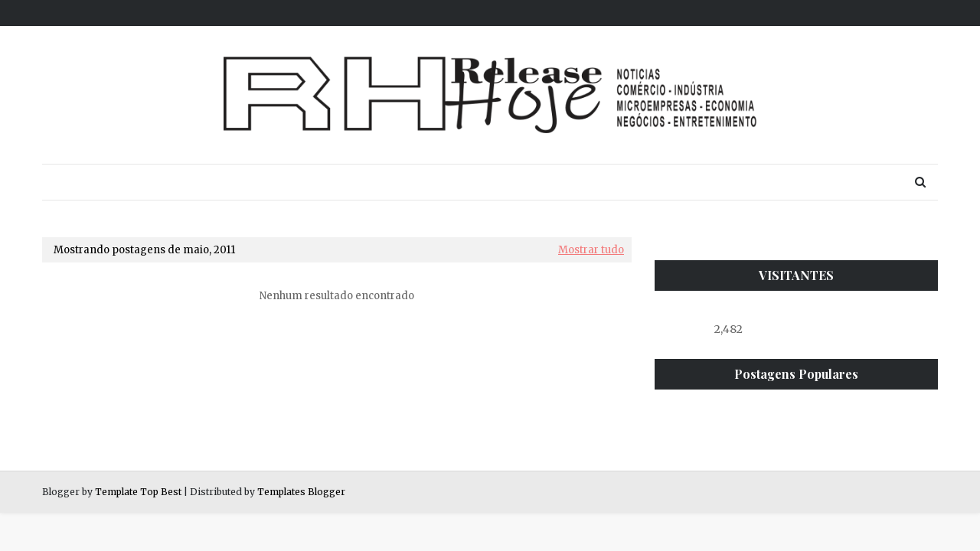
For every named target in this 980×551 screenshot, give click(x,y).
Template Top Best (138, 492)
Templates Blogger (301, 492)
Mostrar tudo (591, 250)
